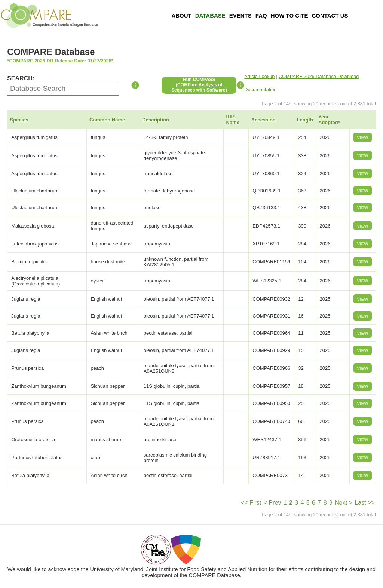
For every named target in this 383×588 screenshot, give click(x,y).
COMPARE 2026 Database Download (319, 76)
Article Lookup (259, 76)
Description (156, 120)
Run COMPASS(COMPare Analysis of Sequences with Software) (199, 85)
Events (240, 16)
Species (19, 120)
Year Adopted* (329, 120)
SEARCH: (21, 78)
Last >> (364, 503)
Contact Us (330, 16)
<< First (251, 503)
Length (305, 120)
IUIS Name (233, 120)
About (181, 16)
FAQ (261, 16)
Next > (344, 503)
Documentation (260, 89)
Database (210, 16)
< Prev (272, 503)
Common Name (107, 120)
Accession (263, 120)
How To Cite (289, 16)
